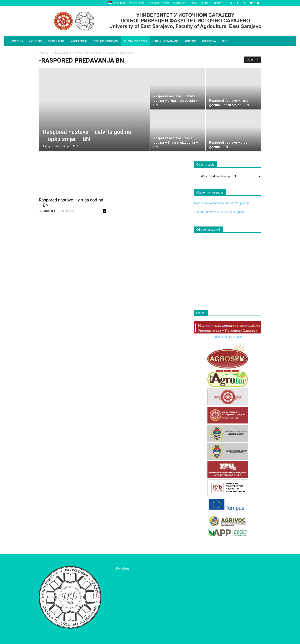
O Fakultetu (56, 41)
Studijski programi (105, 41)
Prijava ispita (137, 3)
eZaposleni (179, 3)
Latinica (217, 3)
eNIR (166, 3)
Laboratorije (78, 41)
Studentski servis (135, 41)
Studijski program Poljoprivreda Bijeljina (76, 53)
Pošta (193, 3)
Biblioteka (209, 41)
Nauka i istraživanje (166, 41)
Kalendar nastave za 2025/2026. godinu (220, 212)
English (238, 337)
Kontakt (191, 41)
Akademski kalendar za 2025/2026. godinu (221, 203)
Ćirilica (205, 3)
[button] (231, 3)
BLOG (225, 41)
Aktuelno (35, 41)
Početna (17, 41)
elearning (154, 3)
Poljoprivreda (51, 146)
